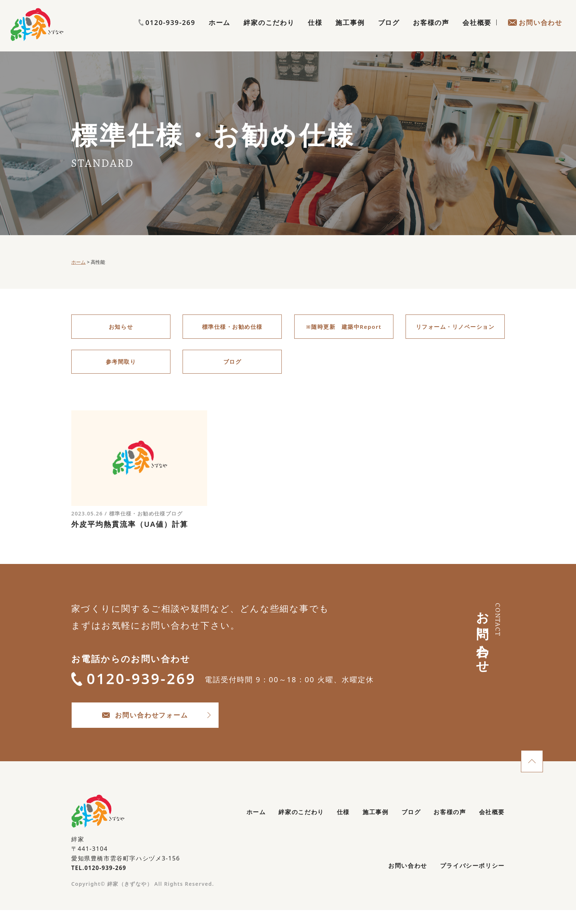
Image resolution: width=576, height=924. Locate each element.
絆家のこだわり (269, 32)
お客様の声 (431, 32)
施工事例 (350, 32)
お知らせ (121, 327)
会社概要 (477, 32)
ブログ (389, 32)
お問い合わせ (535, 32)
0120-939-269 (534, 17)
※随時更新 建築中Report (344, 327)
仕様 (315, 32)
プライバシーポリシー (468, 879)
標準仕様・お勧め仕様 (232, 327)
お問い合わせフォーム (163, 724)
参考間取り (121, 364)
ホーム (219, 32)
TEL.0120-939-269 (100, 879)
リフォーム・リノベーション (455, 327)
